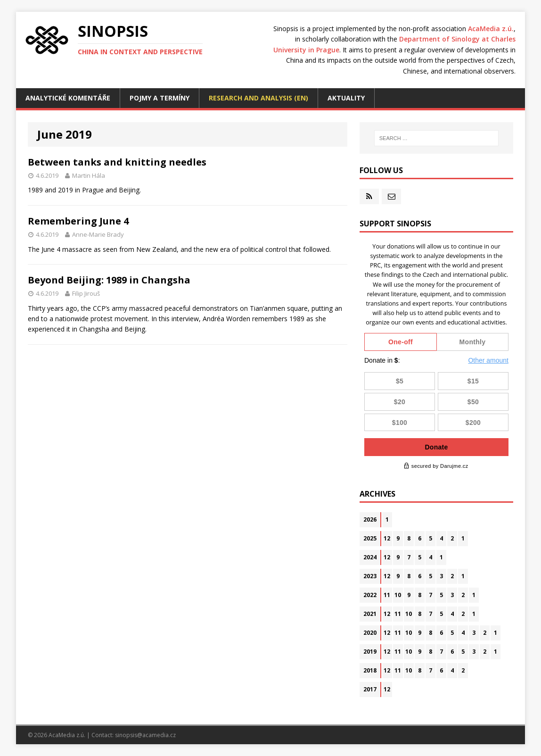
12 (387, 538)
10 (398, 595)
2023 (370, 576)
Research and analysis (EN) (258, 98)
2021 (370, 614)
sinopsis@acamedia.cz (145, 735)
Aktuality (346, 98)
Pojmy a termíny (160, 98)
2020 (370, 633)
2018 (370, 670)
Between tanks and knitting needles (117, 162)
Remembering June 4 (78, 221)
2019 (370, 652)
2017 (370, 689)
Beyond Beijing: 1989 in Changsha (109, 280)
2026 (370, 519)
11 (387, 595)
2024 (370, 557)
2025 (370, 538)
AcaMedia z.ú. (491, 29)
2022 (370, 595)
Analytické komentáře (68, 98)
